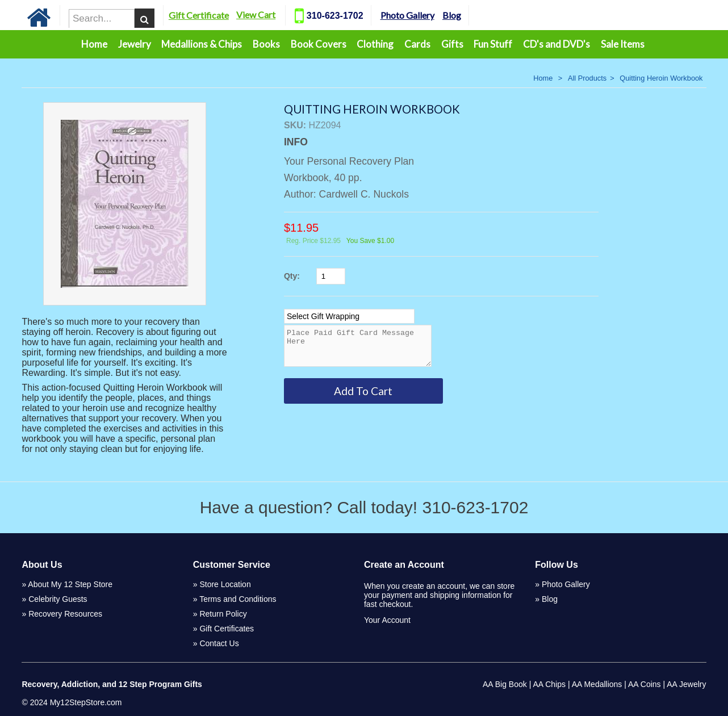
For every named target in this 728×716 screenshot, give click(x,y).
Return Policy (223, 614)
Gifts (452, 44)
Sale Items (623, 44)
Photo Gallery (434, 15)
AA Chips (549, 684)
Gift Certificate (225, 15)
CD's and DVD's (557, 44)
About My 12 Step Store (70, 584)
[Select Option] (349, 316)
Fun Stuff (493, 44)
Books (266, 44)
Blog (479, 15)
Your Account (387, 620)
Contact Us (219, 643)
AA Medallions (597, 684)
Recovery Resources (65, 614)
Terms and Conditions (238, 599)
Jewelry (135, 44)
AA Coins (645, 684)
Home (94, 44)
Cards (417, 44)
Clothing (375, 44)
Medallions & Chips (202, 44)
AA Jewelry (686, 684)
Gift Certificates (227, 629)
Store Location (225, 584)
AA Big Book (505, 684)
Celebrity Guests (58, 599)
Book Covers (319, 44)
